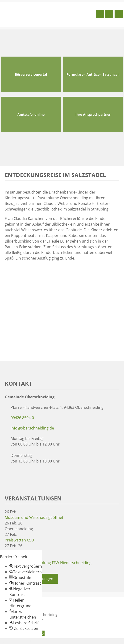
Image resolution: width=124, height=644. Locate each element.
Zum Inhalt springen (18, 641)
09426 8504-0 (22, 418)
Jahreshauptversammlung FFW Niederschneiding (48, 563)
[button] (26, 566)
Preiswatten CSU (19, 540)
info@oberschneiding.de (32, 428)
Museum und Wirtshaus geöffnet (34, 517)
